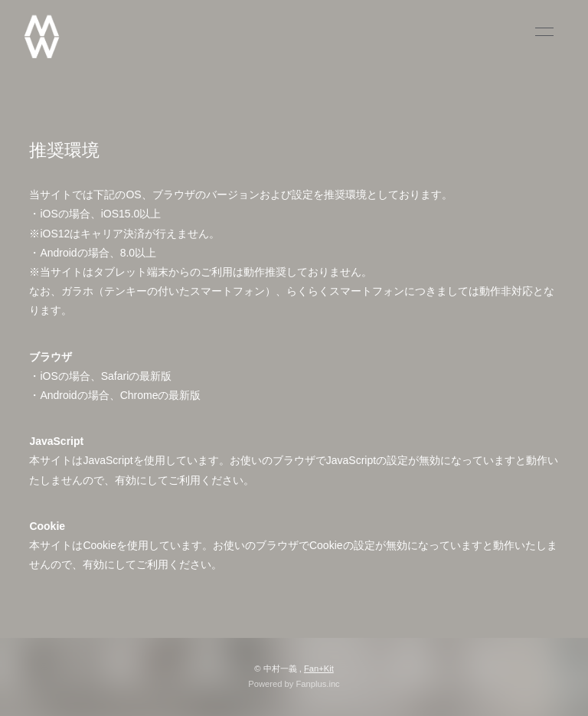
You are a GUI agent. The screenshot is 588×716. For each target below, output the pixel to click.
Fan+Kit (319, 669)
